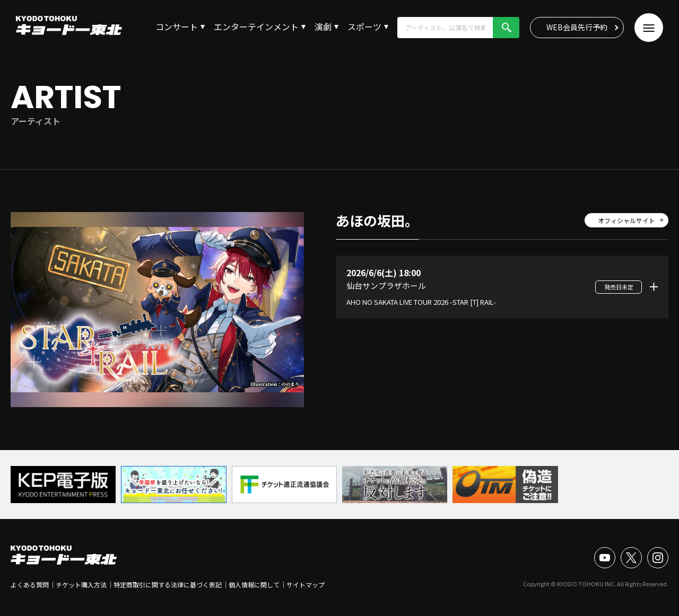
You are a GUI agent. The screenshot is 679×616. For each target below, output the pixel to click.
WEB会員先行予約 (577, 27)
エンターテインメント (256, 27)
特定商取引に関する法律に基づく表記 (168, 584)
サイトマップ (306, 584)
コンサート (177, 27)
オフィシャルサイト (626, 220)
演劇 (323, 27)
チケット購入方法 (81, 584)
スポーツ (364, 27)
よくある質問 (30, 584)
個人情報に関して (254, 584)
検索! (506, 28)
